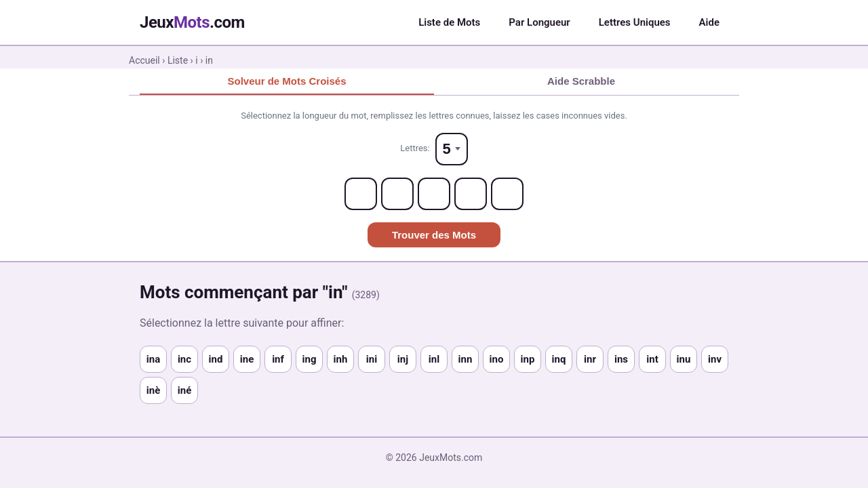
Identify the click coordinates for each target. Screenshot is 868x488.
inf (278, 359)
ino (497, 359)
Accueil (144, 60)
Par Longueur (539, 22)
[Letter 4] (471, 194)
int (652, 359)
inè (153, 390)
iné (184, 390)
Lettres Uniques (635, 22)
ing (310, 359)
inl (434, 359)
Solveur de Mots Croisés (287, 81)
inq (559, 359)
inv (715, 359)
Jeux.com (192, 22)
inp (528, 359)
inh (341, 359)
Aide (709, 22)
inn (466, 359)
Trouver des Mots (434, 235)
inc (184, 359)
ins (621, 359)
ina (153, 359)
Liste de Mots (449, 22)
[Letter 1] (361, 194)
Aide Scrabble (581, 81)
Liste (178, 60)
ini (372, 359)
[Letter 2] (397, 194)
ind (216, 359)
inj (403, 359)
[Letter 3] (434, 194)
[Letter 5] (507, 194)
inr (590, 359)
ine (247, 359)
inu (684, 359)
